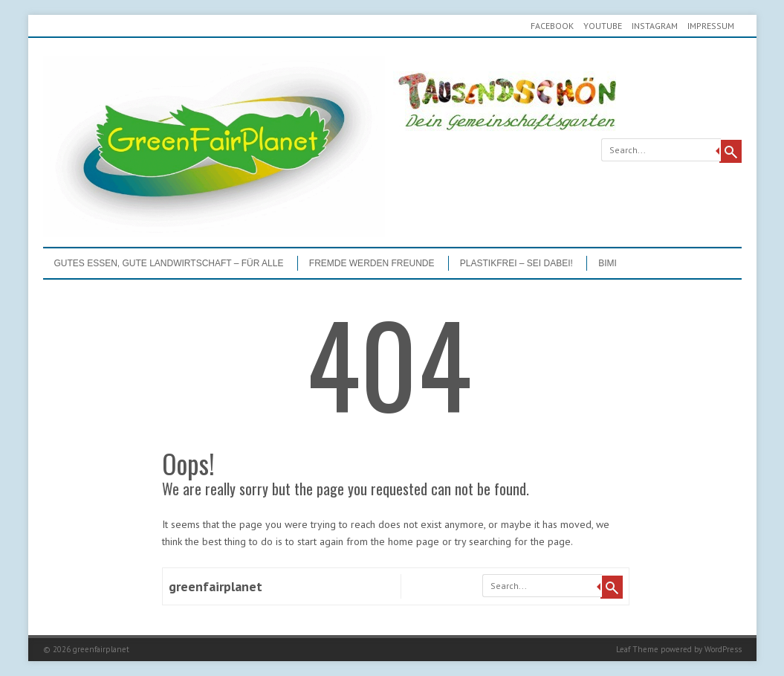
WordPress (723, 649)
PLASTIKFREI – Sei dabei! (516, 263)
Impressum (711, 26)
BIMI (608, 263)
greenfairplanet (216, 586)
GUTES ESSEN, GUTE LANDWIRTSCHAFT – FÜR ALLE (169, 263)
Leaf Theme (637, 649)
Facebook (552, 26)
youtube (603, 26)
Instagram (655, 26)
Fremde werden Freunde (372, 263)
